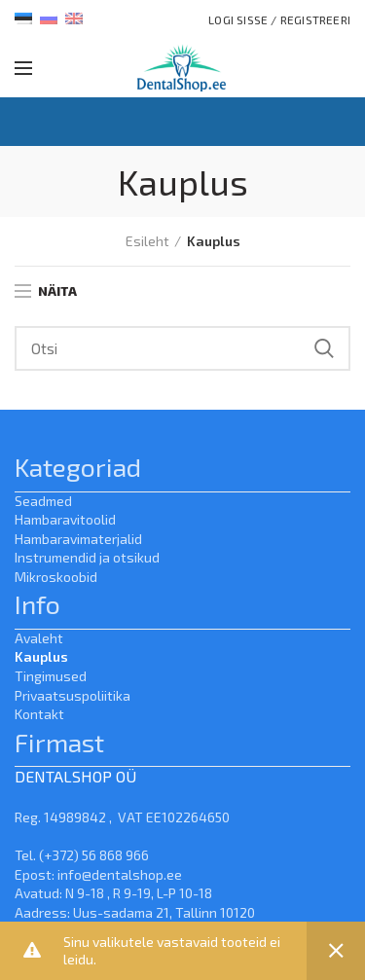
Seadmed (43, 501)
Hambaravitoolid (65, 519)
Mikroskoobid (56, 577)
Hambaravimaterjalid (78, 539)
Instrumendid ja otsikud (87, 557)
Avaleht (39, 638)
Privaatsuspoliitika (73, 695)
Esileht (147, 241)
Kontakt (39, 714)
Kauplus (41, 656)
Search (324, 348)
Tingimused (51, 676)
